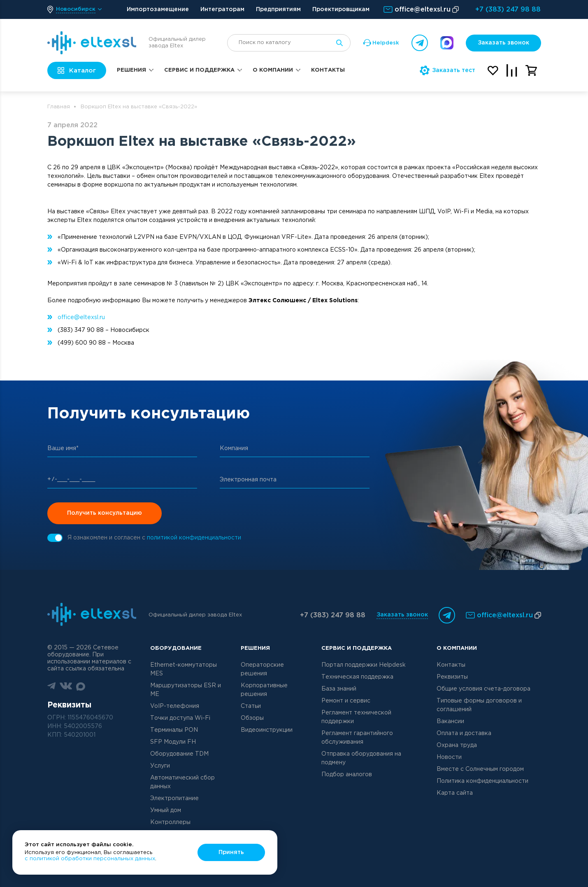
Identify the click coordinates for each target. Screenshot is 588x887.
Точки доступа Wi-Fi (180, 718)
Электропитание (174, 798)
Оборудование (176, 648)
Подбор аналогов (347, 775)
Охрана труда (457, 745)
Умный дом (166, 810)
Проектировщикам (341, 9)
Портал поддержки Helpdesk (364, 665)
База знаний (339, 689)
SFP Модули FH (173, 742)
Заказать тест (447, 70)
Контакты (328, 70)
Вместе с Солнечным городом (480, 769)
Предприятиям (278, 9)
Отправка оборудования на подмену (361, 758)
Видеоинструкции (267, 730)
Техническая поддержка (357, 677)
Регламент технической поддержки (356, 717)
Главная (59, 107)
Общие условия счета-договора (483, 689)
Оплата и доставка (464, 733)
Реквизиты (452, 677)
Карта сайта (455, 793)
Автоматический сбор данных (182, 782)
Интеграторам (222, 9)
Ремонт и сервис (346, 701)
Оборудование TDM (179, 754)
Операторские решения (262, 669)
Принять (231, 852)
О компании (273, 70)
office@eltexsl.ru (81, 317)
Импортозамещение (158, 9)
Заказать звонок (503, 43)
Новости (449, 757)
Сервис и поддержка (199, 70)
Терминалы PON (174, 730)
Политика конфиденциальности (482, 781)
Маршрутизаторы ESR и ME (186, 690)
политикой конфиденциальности (194, 538)
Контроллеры (170, 822)
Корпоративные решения (264, 690)
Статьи (251, 706)
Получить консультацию (105, 513)
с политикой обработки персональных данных (90, 859)
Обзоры (252, 718)
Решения (131, 70)
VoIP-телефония (175, 706)
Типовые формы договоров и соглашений (479, 705)
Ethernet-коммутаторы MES (184, 669)
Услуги (160, 766)
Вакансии (450, 721)
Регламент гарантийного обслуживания (357, 738)
